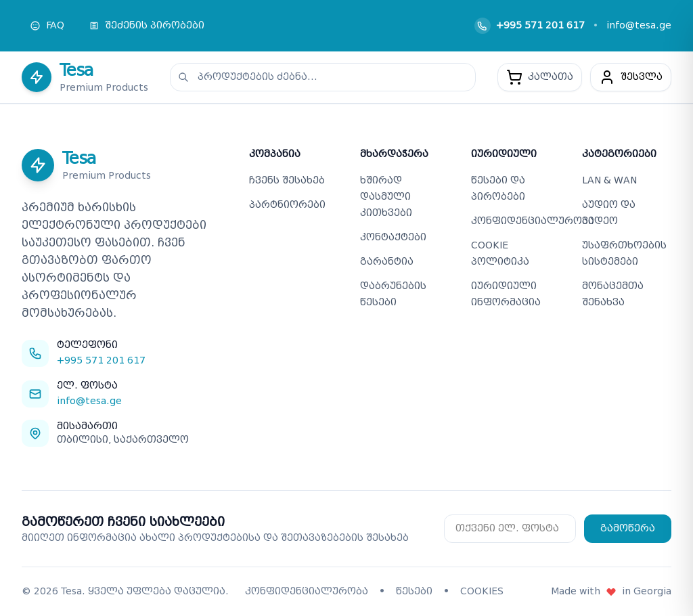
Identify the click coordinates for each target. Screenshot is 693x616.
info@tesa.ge (639, 25)
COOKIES (482, 591)
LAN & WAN (609, 180)
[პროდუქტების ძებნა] (323, 77)
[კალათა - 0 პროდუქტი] (540, 77)
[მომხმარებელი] (631, 77)
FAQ (47, 25)
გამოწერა (628, 528)
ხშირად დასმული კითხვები (386, 197)
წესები (414, 591)
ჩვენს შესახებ (287, 180)
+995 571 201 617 (540, 25)
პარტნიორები (287, 205)
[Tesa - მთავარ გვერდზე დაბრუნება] (85, 77)
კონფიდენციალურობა (533, 221)
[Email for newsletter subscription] (510, 529)
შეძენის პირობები (147, 25)
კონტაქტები (393, 237)
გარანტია (387, 262)
